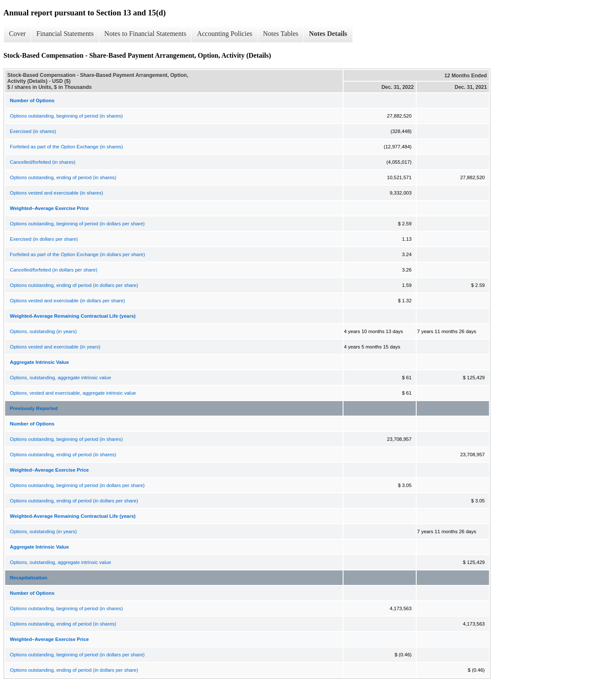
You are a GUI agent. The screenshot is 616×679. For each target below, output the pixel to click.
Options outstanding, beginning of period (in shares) (66, 116)
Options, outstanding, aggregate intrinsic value (61, 378)
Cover (17, 34)
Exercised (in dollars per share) (44, 239)
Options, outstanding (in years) (43, 331)
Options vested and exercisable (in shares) (56, 193)
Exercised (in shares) (33, 131)
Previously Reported (34, 408)
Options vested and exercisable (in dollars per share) (67, 301)
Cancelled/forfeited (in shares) (43, 162)
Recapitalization (29, 578)
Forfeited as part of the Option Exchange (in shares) (67, 147)
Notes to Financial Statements (145, 34)
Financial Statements (65, 34)
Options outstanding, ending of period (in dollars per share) (74, 285)
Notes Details (328, 34)
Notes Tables (281, 34)
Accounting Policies (224, 34)
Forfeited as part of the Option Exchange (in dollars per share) (77, 254)
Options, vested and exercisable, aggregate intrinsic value (73, 393)
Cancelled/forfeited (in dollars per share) (54, 270)
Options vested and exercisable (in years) (55, 347)
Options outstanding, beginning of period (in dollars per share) (77, 224)
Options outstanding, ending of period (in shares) (63, 177)
